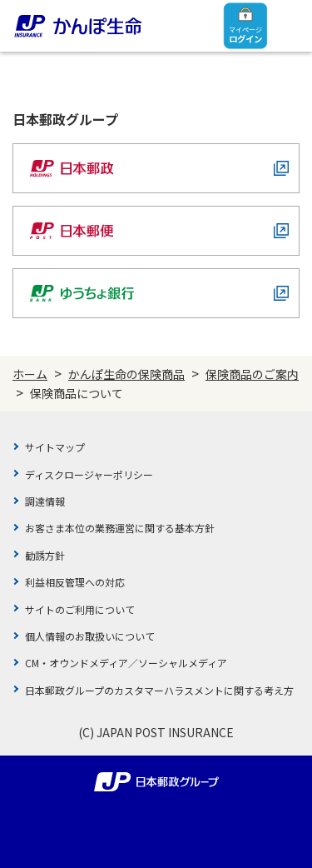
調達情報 (45, 501)
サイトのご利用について (80, 609)
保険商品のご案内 (252, 374)
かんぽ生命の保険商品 (126, 374)
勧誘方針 (45, 555)
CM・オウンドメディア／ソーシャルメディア (126, 663)
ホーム (30, 374)
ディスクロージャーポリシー (89, 474)
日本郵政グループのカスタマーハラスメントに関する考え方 (159, 690)
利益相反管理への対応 (75, 582)
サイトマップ (55, 447)
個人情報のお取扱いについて (90, 636)
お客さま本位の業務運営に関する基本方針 (120, 528)
